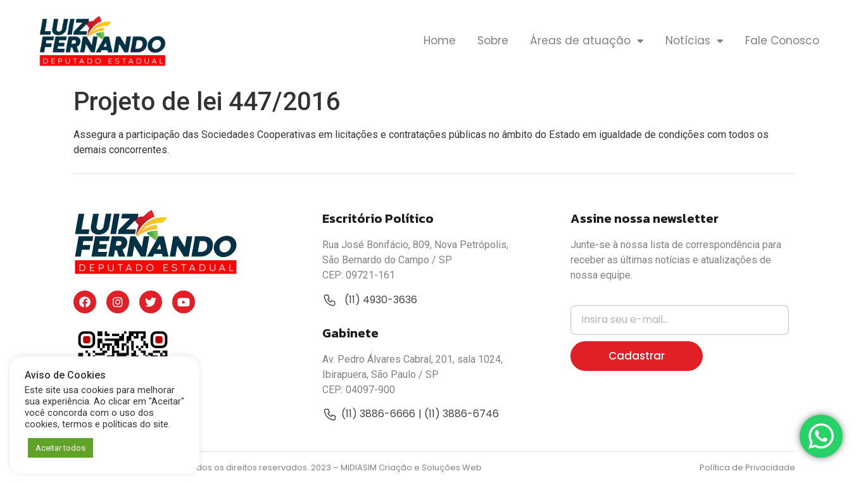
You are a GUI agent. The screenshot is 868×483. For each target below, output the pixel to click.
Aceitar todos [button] (60, 448)
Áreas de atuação (587, 41)
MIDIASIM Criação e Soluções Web (411, 467)
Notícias (695, 41)
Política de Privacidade (747, 467)
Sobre (493, 41)
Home (440, 41)
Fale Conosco (782, 41)
